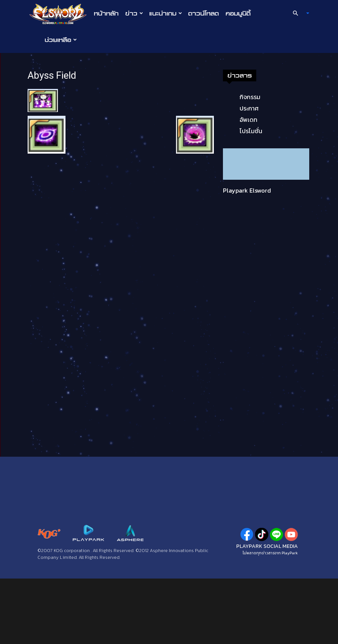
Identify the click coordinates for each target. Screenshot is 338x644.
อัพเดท (248, 120)
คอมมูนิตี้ (238, 13)
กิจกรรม (250, 97)
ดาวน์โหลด (203, 13)
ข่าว (134, 13)
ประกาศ (249, 108)
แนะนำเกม (166, 13)
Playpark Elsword (247, 190)
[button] (298, 13)
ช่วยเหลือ (61, 40)
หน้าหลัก (106, 13)
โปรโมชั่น (251, 131)
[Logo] (60, 14)
